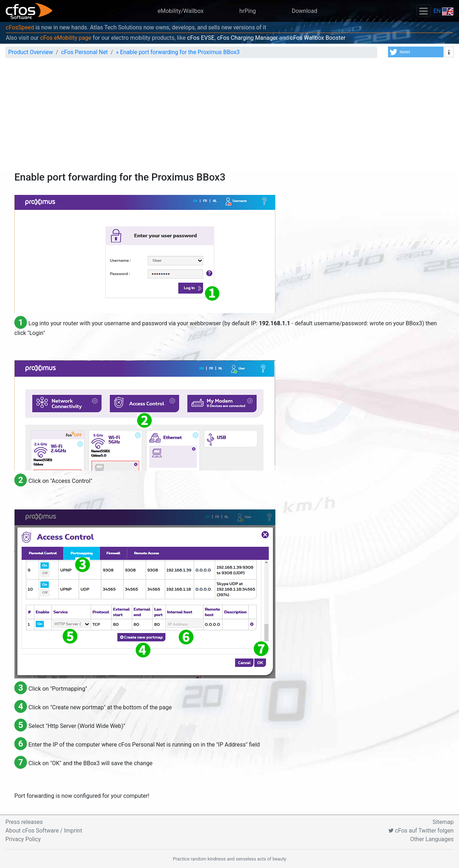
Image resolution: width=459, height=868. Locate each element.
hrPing (247, 11)
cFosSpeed (20, 27)
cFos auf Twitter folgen (421, 831)
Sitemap (443, 822)
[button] (416, 52)
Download (304, 11)
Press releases (24, 822)
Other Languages (432, 839)
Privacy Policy (23, 839)
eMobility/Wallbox (180, 11)
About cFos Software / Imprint (44, 831)
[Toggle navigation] (423, 11)
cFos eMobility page (66, 38)
